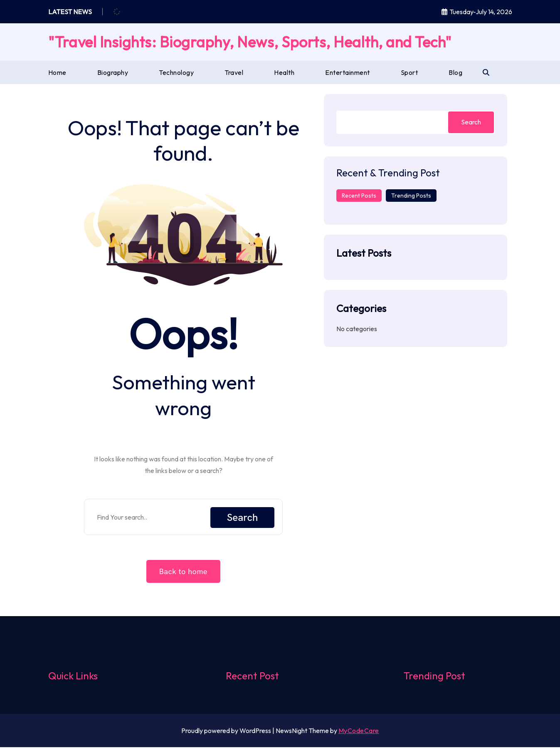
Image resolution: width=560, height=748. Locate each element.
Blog (455, 72)
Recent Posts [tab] (359, 196)
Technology (176, 72)
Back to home (183, 573)
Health (284, 72)
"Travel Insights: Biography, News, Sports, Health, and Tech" (250, 42)
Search (243, 517)
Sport (410, 72)
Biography (113, 72)
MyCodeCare (359, 731)
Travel (234, 72)
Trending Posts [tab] (411, 196)
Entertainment (348, 72)
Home (57, 72)
